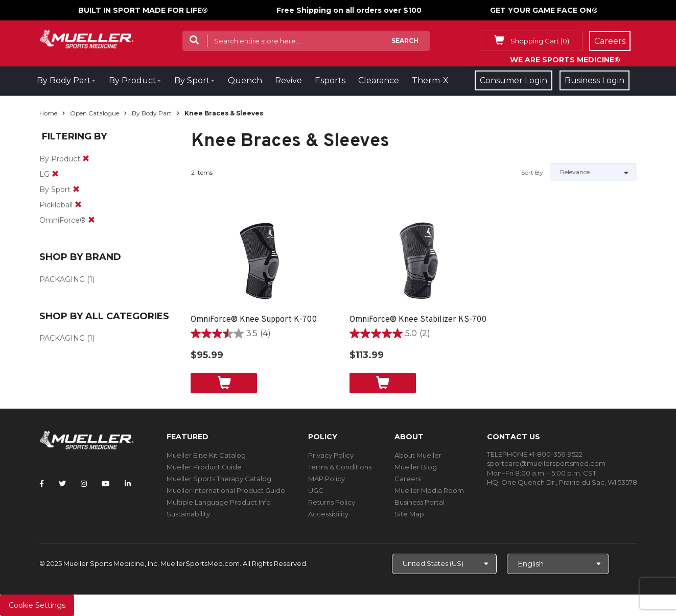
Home (48, 113)
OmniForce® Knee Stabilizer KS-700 (418, 320)
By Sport (192, 80)
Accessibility (328, 514)
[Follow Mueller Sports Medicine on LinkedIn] (128, 484)
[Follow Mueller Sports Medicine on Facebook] (42, 484)
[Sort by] (593, 172)
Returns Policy (332, 502)
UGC (316, 490)
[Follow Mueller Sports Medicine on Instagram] (84, 484)
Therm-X (430, 80)
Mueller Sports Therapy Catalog (219, 479)
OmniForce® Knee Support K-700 (254, 320)
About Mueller (418, 455)
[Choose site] (444, 564)
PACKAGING (62, 279)
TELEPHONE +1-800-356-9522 (535, 454)
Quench (245, 80)
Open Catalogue (95, 113)
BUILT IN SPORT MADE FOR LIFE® (143, 10)
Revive (288, 80)
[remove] (86, 159)
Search (405, 41)
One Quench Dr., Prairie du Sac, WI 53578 (569, 482)
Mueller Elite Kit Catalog (206, 455)
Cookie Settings (37, 605)
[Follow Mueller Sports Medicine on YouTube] (106, 484)
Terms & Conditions (340, 467)
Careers (408, 479)
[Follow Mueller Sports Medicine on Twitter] (62, 484)
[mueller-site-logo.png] (87, 38)
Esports (330, 80)
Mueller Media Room (429, 490)
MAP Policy (327, 479)
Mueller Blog (416, 467)
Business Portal (419, 502)
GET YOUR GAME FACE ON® (544, 10)
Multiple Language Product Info (219, 502)
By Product (133, 80)
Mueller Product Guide (204, 467)
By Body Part (64, 80)
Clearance (379, 80)
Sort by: (533, 172)
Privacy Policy (331, 455)
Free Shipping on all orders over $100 (349, 10)
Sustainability (188, 514)
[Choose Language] (558, 564)
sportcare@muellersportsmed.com (546, 463)
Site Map (409, 514)
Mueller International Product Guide (226, 490)
